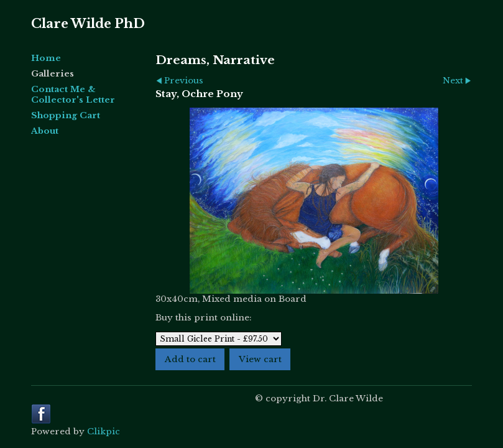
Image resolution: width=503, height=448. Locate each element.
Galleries (53, 74)
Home (46, 58)
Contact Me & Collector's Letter (73, 95)
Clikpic (104, 432)
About (45, 131)
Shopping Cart (66, 115)
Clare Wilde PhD (88, 24)
